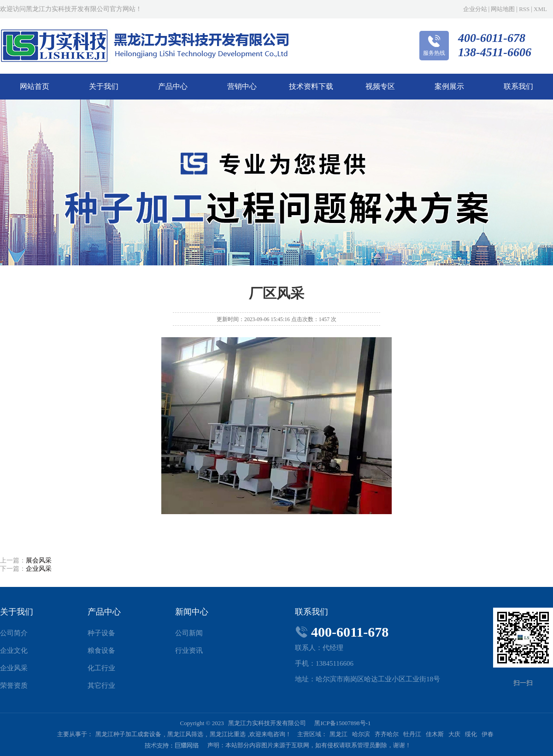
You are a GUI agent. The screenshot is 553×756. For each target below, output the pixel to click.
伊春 (488, 734)
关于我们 (104, 86)
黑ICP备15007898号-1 (342, 723)
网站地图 (503, 9)
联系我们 (518, 86)
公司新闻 (189, 633)
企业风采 (39, 569)
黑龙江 (338, 734)
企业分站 (475, 9)
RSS (524, 9)
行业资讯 (189, 651)
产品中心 (173, 86)
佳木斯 (435, 734)
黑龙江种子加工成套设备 (128, 734)
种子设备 (101, 633)
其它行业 (101, 686)
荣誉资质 (14, 686)
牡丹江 (412, 734)
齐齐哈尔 (387, 734)
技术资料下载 (311, 86)
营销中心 (242, 86)
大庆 (454, 734)
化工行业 (101, 668)
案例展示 (449, 86)
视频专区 (380, 86)
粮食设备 (101, 651)
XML (540, 9)
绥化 (471, 734)
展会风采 (39, 560)
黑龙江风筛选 (185, 734)
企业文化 (14, 651)
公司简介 (14, 633)
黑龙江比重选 (228, 734)
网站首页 (35, 86)
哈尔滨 (361, 734)
